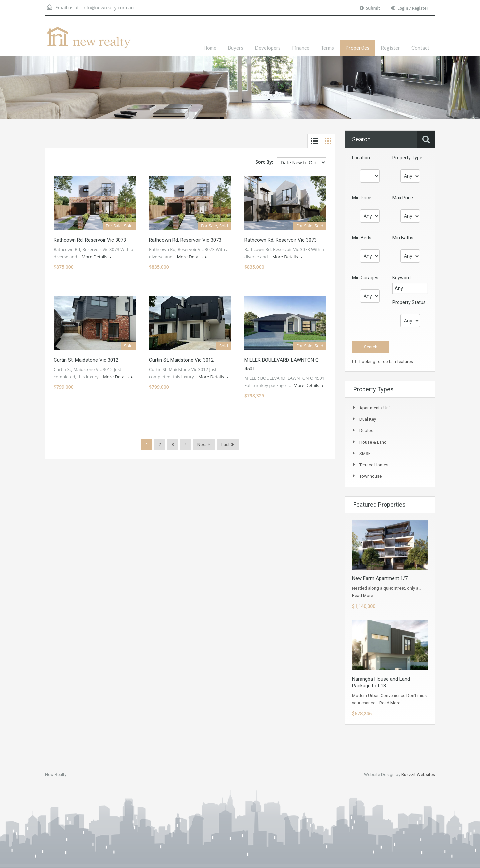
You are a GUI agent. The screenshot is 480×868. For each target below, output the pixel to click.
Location (361, 158)
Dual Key (368, 419)
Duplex (366, 431)
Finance (301, 48)
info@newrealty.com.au (108, 8)
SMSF (365, 453)
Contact (420, 48)
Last (225, 444)
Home (210, 48)
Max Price (403, 198)
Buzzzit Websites (418, 774)
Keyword (401, 278)
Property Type (407, 158)
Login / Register (410, 8)
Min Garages (365, 278)
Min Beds (362, 238)
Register (390, 48)
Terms (327, 48)
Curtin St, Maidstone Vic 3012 (86, 360)
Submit (370, 8)
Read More (362, 595)
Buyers (235, 48)
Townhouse (370, 476)
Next (202, 444)
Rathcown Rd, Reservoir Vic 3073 (90, 240)
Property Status (409, 302)
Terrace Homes (374, 465)
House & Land (373, 442)
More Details (96, 257)
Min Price (362, 198)
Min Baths (403, 238)
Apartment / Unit (375, 408)
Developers (268, 48)
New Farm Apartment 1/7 (380, 578)
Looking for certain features (383, 362)
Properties (357, 48)
